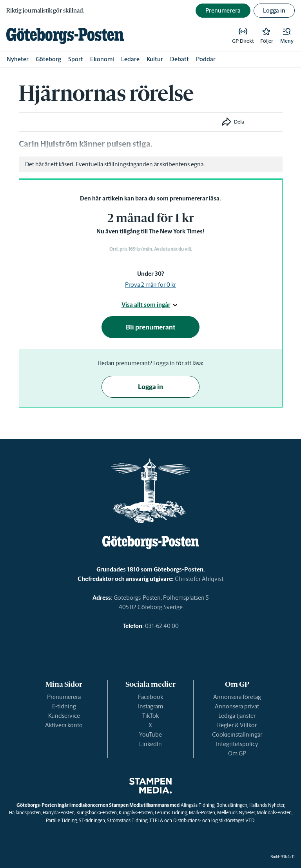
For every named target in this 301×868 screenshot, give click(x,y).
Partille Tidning (61, 820)
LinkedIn (150, 744)
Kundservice (64, 716)
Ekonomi (102, 59)
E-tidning (64, 706)
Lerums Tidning (171, 812)
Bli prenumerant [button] (151, 327)
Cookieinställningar (237, 734)
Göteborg (48, 59)
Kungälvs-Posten (136, 812)
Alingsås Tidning (198, 805)
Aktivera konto (64, 725)
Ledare (130, 59)
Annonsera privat (237, 706)
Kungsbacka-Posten (97, 812)
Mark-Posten (202, 812)
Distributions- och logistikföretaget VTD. (214, 820)
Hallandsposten (25, 812)
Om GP (237, 753)
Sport (76, 59)
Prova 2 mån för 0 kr (150, 285)
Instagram (150, 706)
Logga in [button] (274, 10)
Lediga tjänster (237, 716)
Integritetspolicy (237, 744)
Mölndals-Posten (274, 812)
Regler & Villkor (237, 725)
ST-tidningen (92, 820)
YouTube (150, 734)
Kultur (155, 59)
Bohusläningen (232, 805)
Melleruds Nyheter (236, 812)
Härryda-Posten (59, 812)
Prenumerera (64, 697)
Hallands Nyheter (267, 805)
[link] (65, 36)
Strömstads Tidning (127, 820)
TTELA (156, 820)
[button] (287, 36)
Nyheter (18, 59)
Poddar (206, 59)
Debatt (180, 59)
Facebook (150, 697)
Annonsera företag (237, 697)
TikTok (150, 716)
